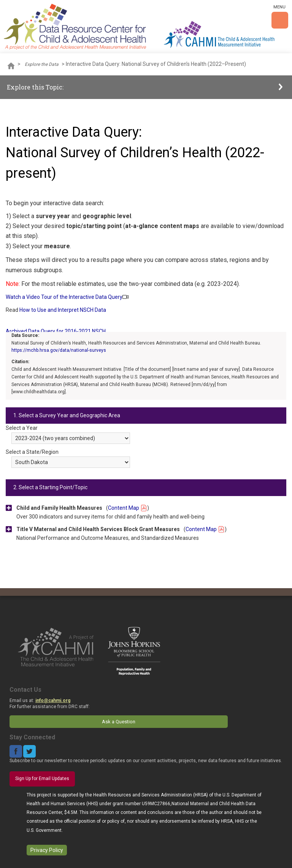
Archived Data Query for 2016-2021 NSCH (56, 331)
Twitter (29, 751)
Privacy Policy (47, 850)
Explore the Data (42, 64)
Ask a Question (119, 722)
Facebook (16, 751)
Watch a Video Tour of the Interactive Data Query (64, 297)
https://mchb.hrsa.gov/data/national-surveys (59, 350)
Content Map (128, 508)
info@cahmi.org (53, 700)
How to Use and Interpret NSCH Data (63, 310)
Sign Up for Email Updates (42, 779)
